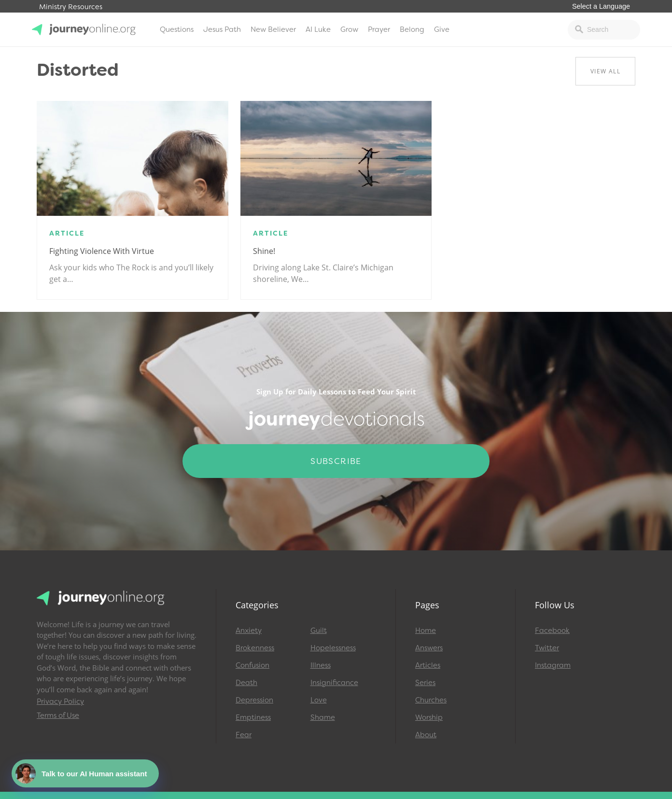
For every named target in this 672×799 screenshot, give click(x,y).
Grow (349, 29)
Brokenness (255, 648)
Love (319, 700)
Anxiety (249, 631)
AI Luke (318, 29)
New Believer (273, 29)
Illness (321, 665)
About (426, 735)
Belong (412, 29)
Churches (431, 700)
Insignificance (334, 683)
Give (442, 29)
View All (605, 71)
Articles (428, 665)
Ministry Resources (71, 7)
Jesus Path (222, 29)
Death (246, 683)
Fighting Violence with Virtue (102, 251)
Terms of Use (58, 715)
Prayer (379, 29)
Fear (244, 735)
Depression (254, 700)
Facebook (552, 631)
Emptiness (253, 717)
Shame (323, 717)
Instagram (553, 665)
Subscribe (336, 461)
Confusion (252, 665)
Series (425, 683)
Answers (429, 648)
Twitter (547, 648)
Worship (429, 717)
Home (426, 631)
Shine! (264, 251)
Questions (177, 29)
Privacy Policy (60, 701)
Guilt (319, 631)
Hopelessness (333, 648)
